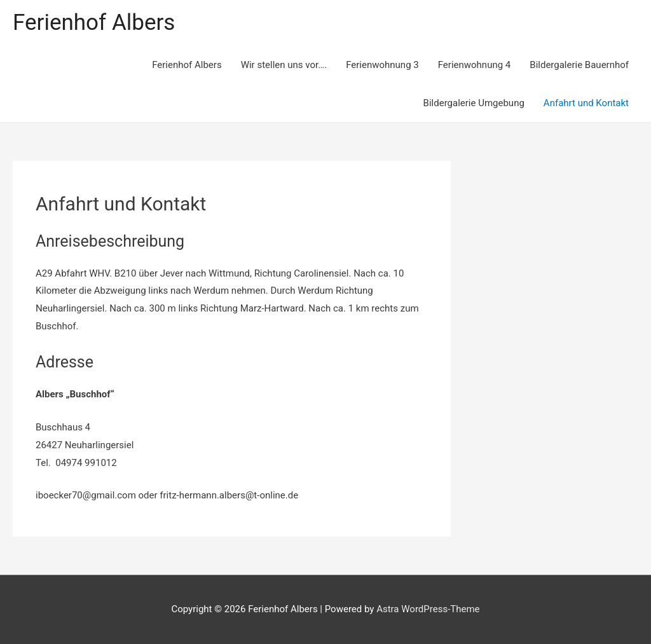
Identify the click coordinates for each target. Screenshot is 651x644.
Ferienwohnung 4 (475, 65)
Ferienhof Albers (94, 23)
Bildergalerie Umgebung (474, 103)
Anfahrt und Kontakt (586, 103)
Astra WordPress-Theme (428, 609)
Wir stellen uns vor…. (284, 65)
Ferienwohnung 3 (382, 65)
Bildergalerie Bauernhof (579, 65)
